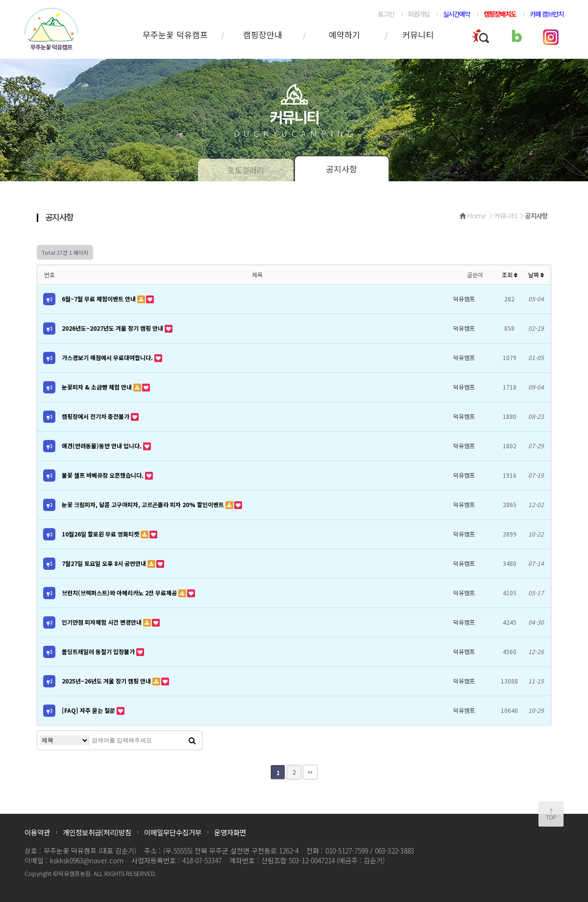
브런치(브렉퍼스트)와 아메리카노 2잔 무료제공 (120, 593)
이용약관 (37, 832)
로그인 (386, 14)
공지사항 (342, 169)
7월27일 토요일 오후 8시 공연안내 (105, 563)
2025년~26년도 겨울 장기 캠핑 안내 (107, 681)
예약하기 (344, 35)
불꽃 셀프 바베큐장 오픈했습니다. (103, 475)
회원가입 (418, 14)
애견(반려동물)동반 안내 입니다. (102, 446)
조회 (510, 275)
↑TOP (551, 814)
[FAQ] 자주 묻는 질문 (89, 710)
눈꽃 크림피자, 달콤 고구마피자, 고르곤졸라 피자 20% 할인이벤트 (144, 504)
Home (477, 216)
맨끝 (310, 772)
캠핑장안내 (263, 35)
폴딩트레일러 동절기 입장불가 (99, 651)
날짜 (536, 275)
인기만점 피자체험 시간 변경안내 (102, 622)
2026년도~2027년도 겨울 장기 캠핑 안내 (113, 328)
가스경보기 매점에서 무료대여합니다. (108, 357)
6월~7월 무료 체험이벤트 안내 (99, 299)
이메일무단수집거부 (173, 832)
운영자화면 (230, 832)
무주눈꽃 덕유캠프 (175, 35)
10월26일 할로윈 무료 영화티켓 (101, 534)
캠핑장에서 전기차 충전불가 (96, 416)
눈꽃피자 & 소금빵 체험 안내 (98, 387)
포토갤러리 (246, 170)
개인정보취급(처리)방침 (97, 832)
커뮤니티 (418, 35)
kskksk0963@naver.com (87, 860)
